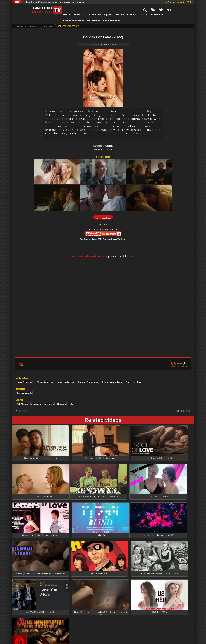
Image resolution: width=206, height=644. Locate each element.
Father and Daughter (89, 7)
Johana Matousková (112, 374)
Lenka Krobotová (66, 374)
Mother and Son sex (63, 7)
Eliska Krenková (45, 374)
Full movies (82, 13)
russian (109, 138)
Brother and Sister (114, 7)
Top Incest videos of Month (103, 593)
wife (71, 396)
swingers (49, 396)
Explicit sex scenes (62, 13)
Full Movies (53, 18)
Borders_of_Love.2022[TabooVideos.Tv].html (103, 232)
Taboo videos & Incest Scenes (29, 18)
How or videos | (177, 2)
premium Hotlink (117, 249)
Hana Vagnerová (25, 374)
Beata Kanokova (134, 374)
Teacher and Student (139, 7)
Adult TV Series (100, 13)
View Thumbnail (103, 210)
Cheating (61, 396)
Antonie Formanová (88, 374)
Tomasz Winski (24, 385)
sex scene (36, 396)
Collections (103, 602)
